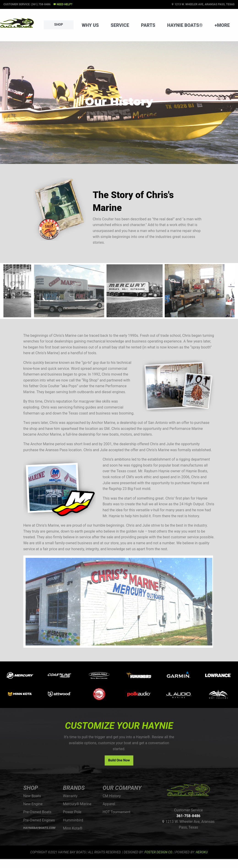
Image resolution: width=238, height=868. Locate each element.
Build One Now (119, 760)
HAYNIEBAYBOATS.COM (39, 828)
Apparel (109, 804)
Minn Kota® (73, 828)
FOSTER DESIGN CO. (159, 852)
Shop (59, 25)
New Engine (33, 804)
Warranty (70, 796)
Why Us (90, 25)
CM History (112, 796)
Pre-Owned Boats (37, 812)
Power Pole (72, 812)
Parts (148, 25)
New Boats (32, 796)
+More (222, 25)
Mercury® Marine (77, 804)
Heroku (202, 852)
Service (120, 25)
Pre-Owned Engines (39, 820)
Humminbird (73, 820)
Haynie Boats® (185, 25)
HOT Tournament (116, 812)
